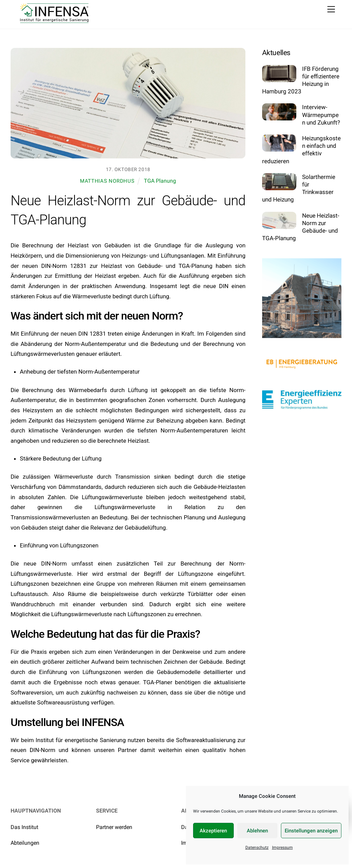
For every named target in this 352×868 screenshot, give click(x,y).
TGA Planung (160, 181)
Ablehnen (257, 831)
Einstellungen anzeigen (311, 831)
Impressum (282, 847)
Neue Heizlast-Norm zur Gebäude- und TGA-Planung (301, 227)
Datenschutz (257, 847)
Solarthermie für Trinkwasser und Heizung (299, 188)
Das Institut (24, 827)
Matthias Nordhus (107, 181)
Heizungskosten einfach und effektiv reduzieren (301, 150)
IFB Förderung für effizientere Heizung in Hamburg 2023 (301, 80)
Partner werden (114, 827)
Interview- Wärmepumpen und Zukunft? (321, 115)
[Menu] (331, 9)
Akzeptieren (213, 831)
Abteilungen (25, 843)
